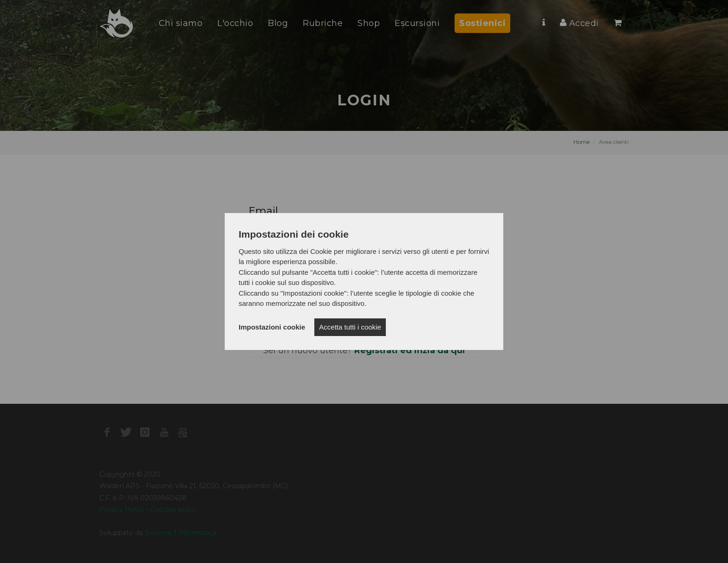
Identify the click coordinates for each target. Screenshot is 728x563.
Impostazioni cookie (272, 327)
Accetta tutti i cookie (350, 327)
